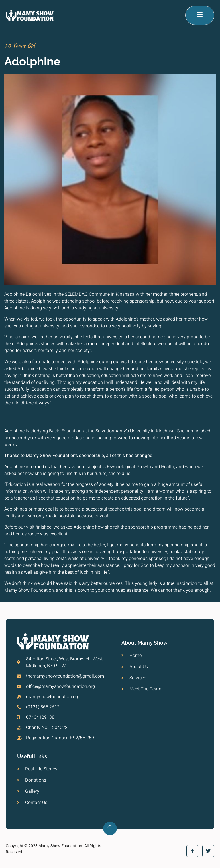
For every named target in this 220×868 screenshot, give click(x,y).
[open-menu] (200, 15)
